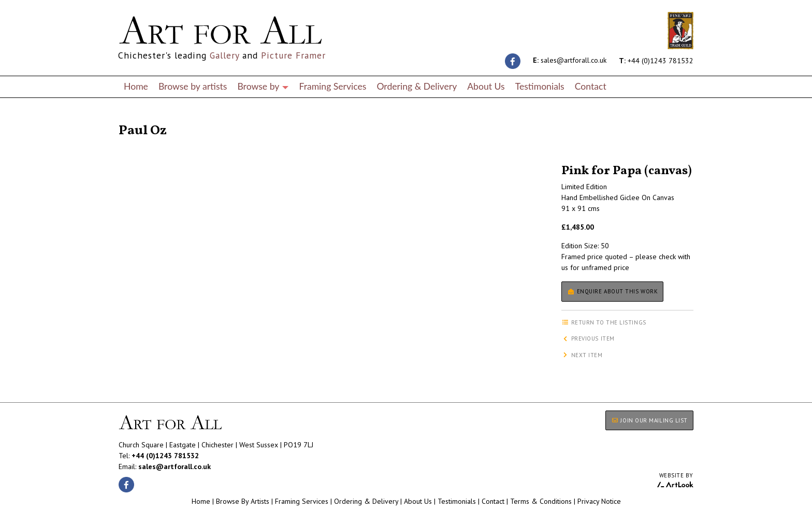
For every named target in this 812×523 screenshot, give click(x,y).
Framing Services (332, 86)
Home (136, 86)
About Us (486, 86)
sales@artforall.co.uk (570, 60)
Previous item (588, 338)
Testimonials (540, 86)
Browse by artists (193, 86)
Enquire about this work (612, 291)
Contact (591, 86)
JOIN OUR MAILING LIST (649, 420)
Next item (582, 355)
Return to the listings (156, 118)
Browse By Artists (243, 501)
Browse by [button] (263, 86)
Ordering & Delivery (417, 86)
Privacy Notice (599, 501)
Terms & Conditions (541, 501)
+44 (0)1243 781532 (656, 60)
